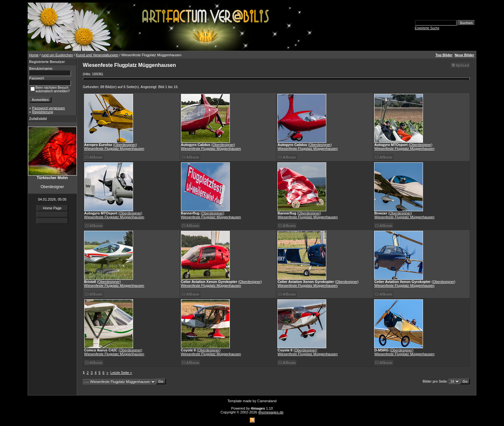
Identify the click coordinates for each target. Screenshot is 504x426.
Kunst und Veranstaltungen (97, 55)
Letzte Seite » (121, 373)
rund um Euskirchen (57, 55)
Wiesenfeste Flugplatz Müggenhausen (114, 149)
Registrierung (43, 112)
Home (34, 55)
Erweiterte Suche (427, 28)
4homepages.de (271, 412)
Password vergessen (49, 108)
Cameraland (267, 401)
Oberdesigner (125, 145)
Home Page (52, 208)
